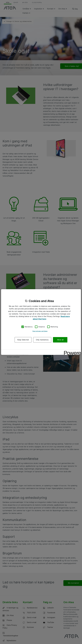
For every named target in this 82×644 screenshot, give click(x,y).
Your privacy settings (40, 331)
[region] (41, 322)
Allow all (60, 340)
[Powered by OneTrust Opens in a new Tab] (72, 351)
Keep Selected (23, 340)
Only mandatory (42, 340)
